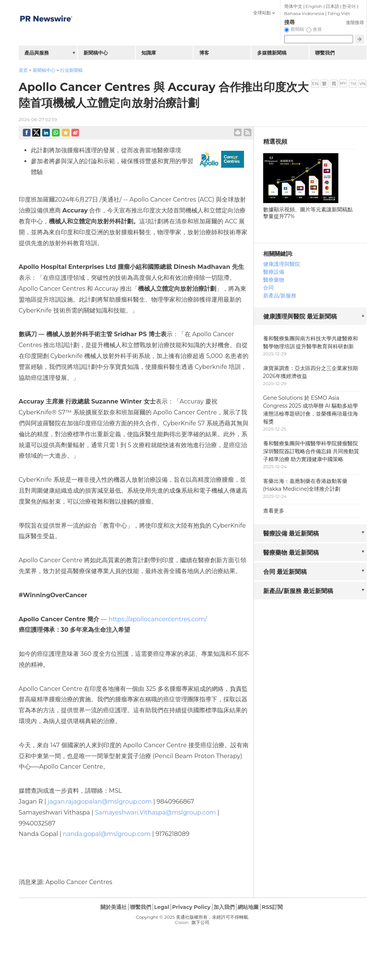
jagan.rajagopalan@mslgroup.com (100, 802)
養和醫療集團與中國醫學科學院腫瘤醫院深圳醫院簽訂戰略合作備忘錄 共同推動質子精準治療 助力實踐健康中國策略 (311, 451)
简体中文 (293, 6)
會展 (317, 29)
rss (248, 133)
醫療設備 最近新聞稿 (291, 533)
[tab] (310, 317)
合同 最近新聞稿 (285, 572)
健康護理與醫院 (282, 264)
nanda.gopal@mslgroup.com (107, 834)
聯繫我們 (325, 53)
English (314, 6)
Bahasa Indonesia (304, 13)
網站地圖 (248, 907)
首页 (23, 70)
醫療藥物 (274, 280)
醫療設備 (274, 272)
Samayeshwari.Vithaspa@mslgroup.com (155, 812)
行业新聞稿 (71, 70)
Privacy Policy (191, 907)
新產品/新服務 (280, 296)
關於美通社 (114, 907)
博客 (204, 53)
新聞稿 (297, 29)
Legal (162, 907)
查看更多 (274, 511)
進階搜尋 (355, 22)
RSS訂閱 (272, 907)
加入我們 (224, 907)
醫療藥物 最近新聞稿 (291, 553)
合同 (268, 288)
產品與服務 (37, 53)
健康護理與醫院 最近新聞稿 (300, 316)
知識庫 (149, 53)
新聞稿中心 (44, 70)
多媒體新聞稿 (272, 53)
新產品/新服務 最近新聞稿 (298, 591)
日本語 (332, 6)
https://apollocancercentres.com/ (158, 619)
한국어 (349, 6)
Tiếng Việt (339, 13)
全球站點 (262, 13)
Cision (182, 922)
